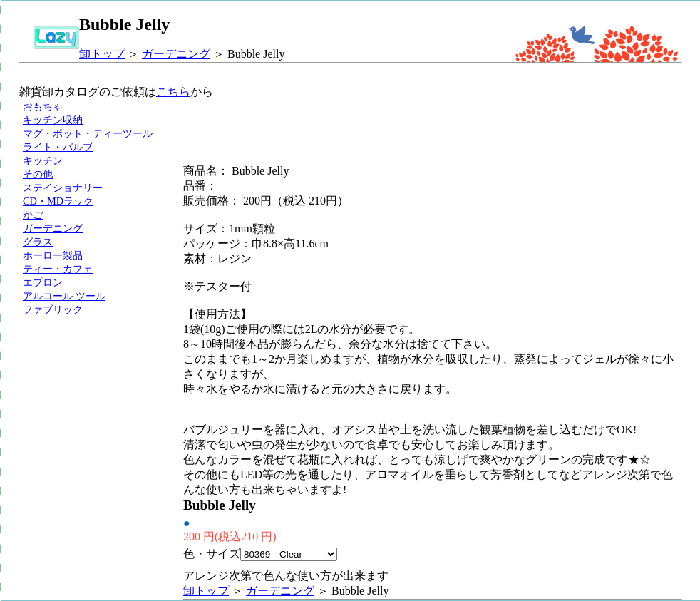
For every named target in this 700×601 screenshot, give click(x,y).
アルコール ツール (64, 296)
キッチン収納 (53, 120)
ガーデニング (176, 54)
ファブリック (53, 309)
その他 (38, 174)
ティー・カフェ (58, 269)
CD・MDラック (58, 201)
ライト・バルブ (58, 147)
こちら (173, 92)
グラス (38, 242)
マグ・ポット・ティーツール (88, 133)
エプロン (43, 282)
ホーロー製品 (53, 255)
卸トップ (102, 54)
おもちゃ (43, 106)
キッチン (43, 160)
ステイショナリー (63, 188)
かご (33, 215)
